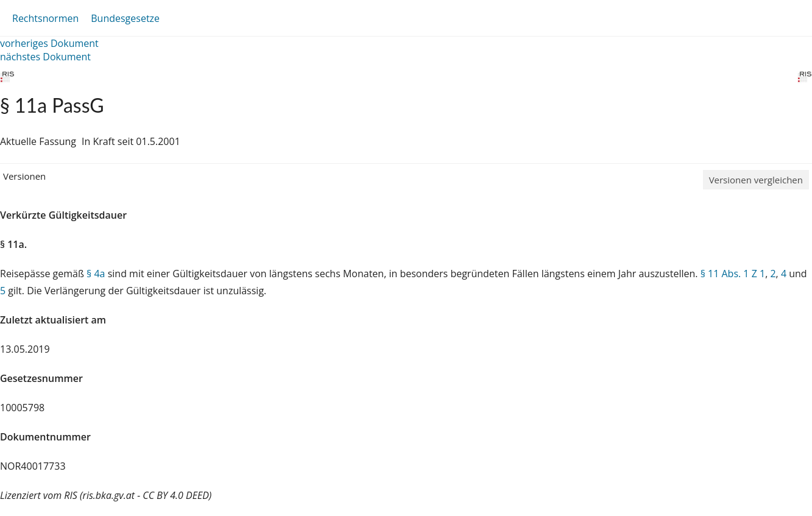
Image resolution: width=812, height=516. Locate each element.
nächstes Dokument (45, 57)
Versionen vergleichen (756, 180)
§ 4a (96, 274)
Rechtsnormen (45, 18)
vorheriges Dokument (49, 43)
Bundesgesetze (125, 18)
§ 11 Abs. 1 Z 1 (733, 274)
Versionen (24, 176)
